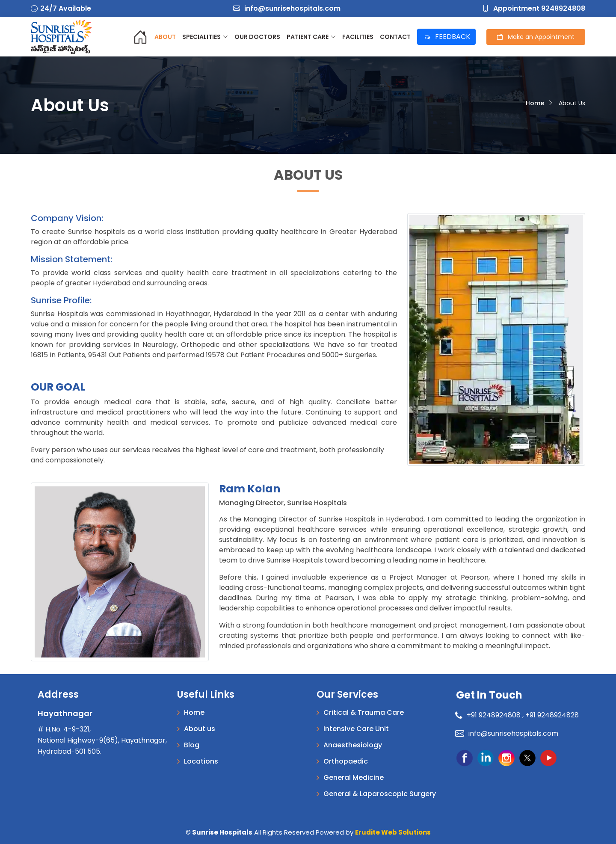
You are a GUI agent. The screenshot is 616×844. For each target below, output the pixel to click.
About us (200, 729)
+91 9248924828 (552, 715)
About (165, 37)
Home (535, 103)
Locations (201, 761)
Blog (192, 745)
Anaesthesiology (353, 745)
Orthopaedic (346, 761)
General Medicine (354, 778)
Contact (395, 37)
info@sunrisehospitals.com (287, 8)
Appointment (536, 37)
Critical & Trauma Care (364, 713)
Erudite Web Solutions (393, 832)
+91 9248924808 (489, 715)
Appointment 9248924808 (534, 8)
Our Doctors (257, 37)
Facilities (358, 37)
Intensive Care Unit (356, 729)
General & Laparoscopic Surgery (380, 794)
